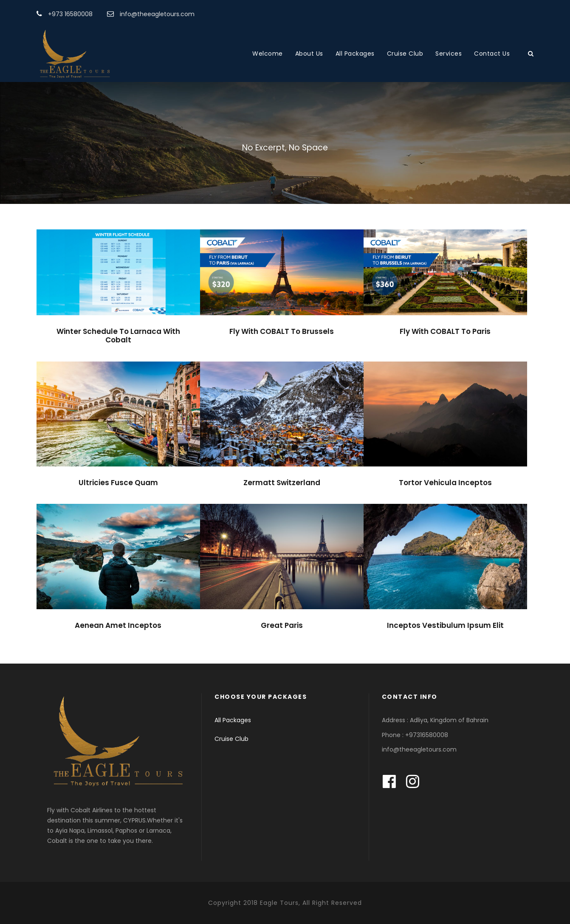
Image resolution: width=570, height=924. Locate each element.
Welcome (268, 54)
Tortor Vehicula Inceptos (445, 483)
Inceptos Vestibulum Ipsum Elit (445, 625)
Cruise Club (405, 54)
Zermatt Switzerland (282, 483)
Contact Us (492, 54)
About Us (309, 54)
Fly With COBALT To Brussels (282, 331)
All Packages (355, 54)
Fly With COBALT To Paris (445, 331)
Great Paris (282, 625)
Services (449, 54)
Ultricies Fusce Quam (118, 483)
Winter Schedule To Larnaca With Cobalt (118, 336)
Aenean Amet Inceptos (118, 625)
